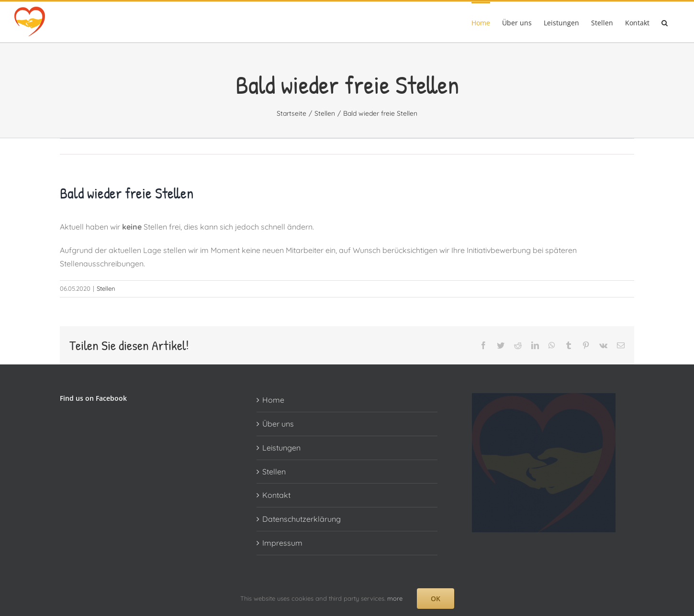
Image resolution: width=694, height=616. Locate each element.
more (395, 598)
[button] (665, 22)
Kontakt (276, 495)
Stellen (106, 288)
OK (436, 599)
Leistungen (281, 448)
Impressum (282, 543)
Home (273, 400)
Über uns (278, 424)
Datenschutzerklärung (302, 519)
